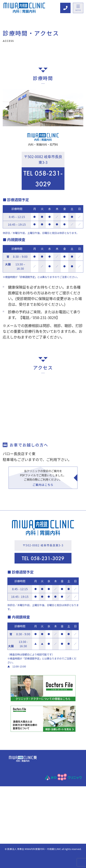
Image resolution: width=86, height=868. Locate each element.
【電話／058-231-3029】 (39, 317)
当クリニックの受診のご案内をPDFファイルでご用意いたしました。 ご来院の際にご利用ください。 (43, 478)
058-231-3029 (43, 179)
